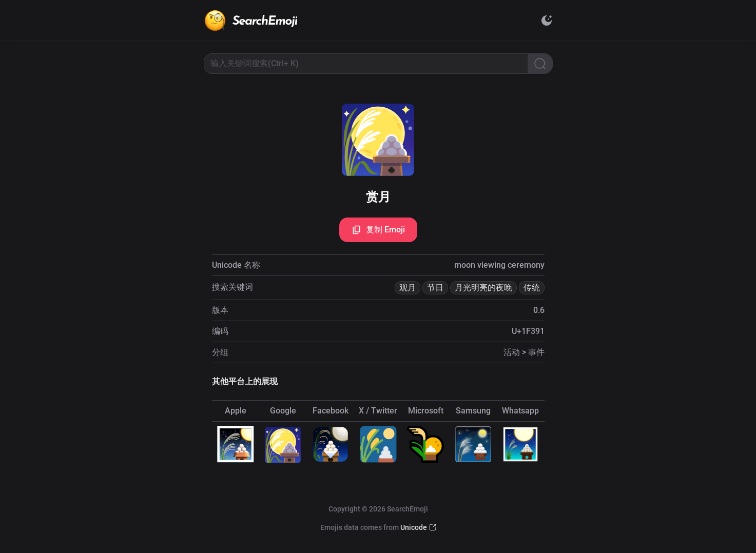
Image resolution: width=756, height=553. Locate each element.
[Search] (540, 64)
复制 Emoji (378, 230)
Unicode (414, 527)
